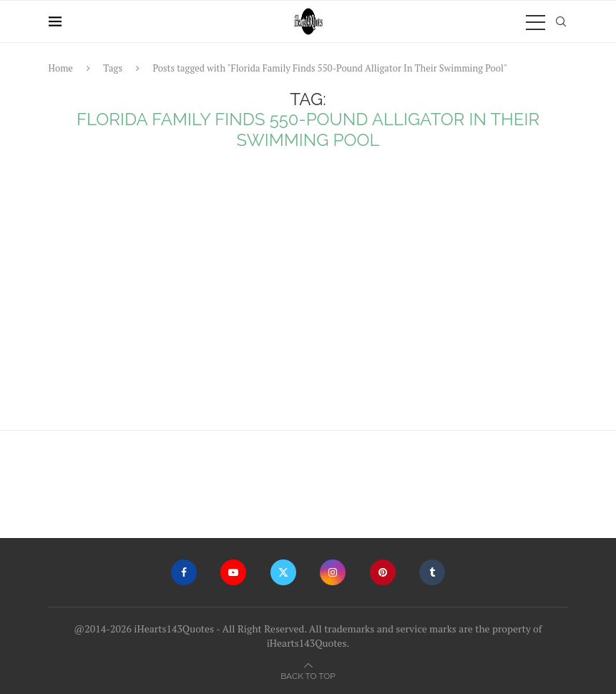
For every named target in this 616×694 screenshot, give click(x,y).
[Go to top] (308, 675)
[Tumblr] (432, 572)
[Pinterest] (383, 572)
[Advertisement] (308, 294)
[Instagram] (333, 572)
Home (61, 68)
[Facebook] (184, 572)
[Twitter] (283, 572)
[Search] (561, 21)
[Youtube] (233, 572)
